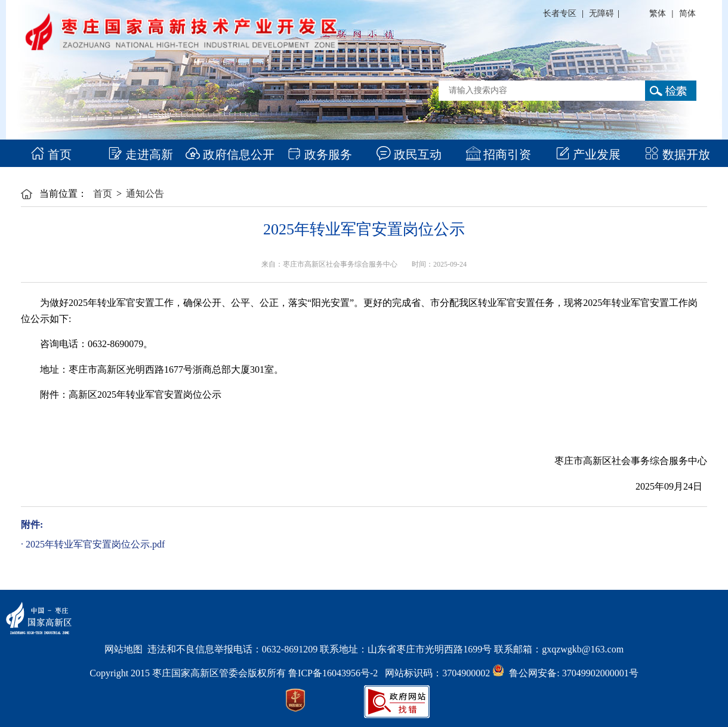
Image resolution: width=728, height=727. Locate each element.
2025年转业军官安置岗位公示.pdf (95, 544)
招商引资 (499, 154)
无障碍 (601, 13)
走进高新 (141, 154)
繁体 (658, 13)
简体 (687, 13)
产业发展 (588, 154)
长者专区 (560, 13)
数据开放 (678, 154)
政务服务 (320, 154)
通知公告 (145, 194)
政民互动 (409, 154)
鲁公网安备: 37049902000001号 (565, 673)
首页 (51, 154)
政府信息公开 (230, 154)
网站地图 (124, 649)
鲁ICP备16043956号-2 (337, 673)
